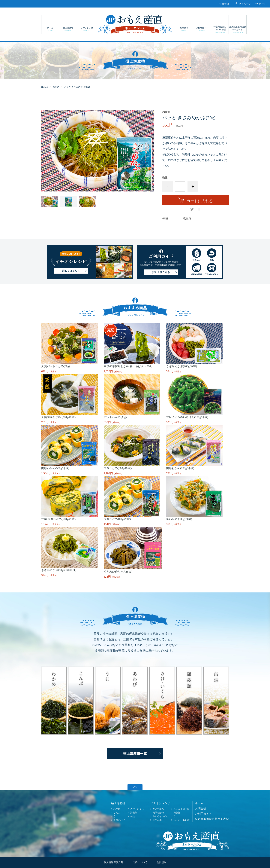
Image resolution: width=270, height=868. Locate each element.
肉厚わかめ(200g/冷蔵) (180, 468)
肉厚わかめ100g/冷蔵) (117, 519)
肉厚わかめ (158, 813)
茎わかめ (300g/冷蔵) (179, 519)
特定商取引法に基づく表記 (220, 29)
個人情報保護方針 (113, 862)
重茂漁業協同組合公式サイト (238, 29)
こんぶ (117, 813)
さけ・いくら (137, 809)
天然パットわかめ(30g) (56, 366)
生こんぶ (157, 820)
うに (116, 816)
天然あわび (119, 820)
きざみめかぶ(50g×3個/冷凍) (59, 570)
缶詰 (133, 816)
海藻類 (134, 813)
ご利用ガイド (202, 29)
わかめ (56, 87)
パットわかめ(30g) (115, 417)
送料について (140, 862)
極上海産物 (68, 29)
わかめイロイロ (160, 816)
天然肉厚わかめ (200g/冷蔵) (58, 417)
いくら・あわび (181, 820)
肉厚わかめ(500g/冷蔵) (55, 468)
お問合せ (184, 29)
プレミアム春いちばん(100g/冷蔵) (187, 417)
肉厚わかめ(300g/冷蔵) (118, 468)
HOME (45, 87)
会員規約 (161, 862)
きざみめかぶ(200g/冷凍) (181, 366)
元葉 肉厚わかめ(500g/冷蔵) (58, 519)
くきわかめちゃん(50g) (118, 572)
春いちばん (158, 809)
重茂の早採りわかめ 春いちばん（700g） (129, 366)
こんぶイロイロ (181, 809)
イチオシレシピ (86, 29)
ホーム (50, 29)
